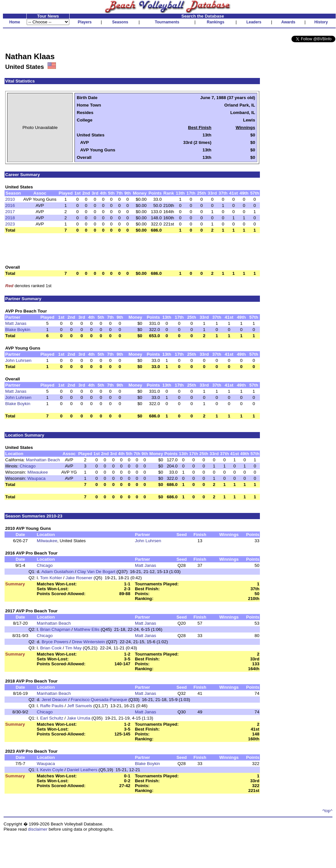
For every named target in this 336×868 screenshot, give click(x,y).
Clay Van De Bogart (96, 572)
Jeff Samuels (80, 706)
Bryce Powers (55, 642)
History (321, 22)
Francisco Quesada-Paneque (99, 700)
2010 (10, 199)
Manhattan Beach (43, 460)
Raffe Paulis (52, 706)
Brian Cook (51, 648)
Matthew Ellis (87, 629)
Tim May (73, 648)
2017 (10, 212)
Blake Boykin (18, 330)
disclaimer (38, 829)
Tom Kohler (51, 578)
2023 (10, 224)
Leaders (254, 22)
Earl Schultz (52, 718)
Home (14, 22)
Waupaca (36, 478)
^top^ (327, 811)
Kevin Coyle (52, 770)
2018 (10, 218)
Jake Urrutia (79, 718)
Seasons (120, 22)
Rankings (216, 22)
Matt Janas (16, 323)
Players (85, 22)
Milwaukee (38, 472)
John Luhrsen (18, 360)
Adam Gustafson (57, 572)
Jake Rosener (79, 578)
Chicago (27, 466)
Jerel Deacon (54, 700)
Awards (288, 22)
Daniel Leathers (82, 770)
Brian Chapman (55, 629)
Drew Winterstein (88, 642)
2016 (10, 205)
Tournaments (167, 22)
